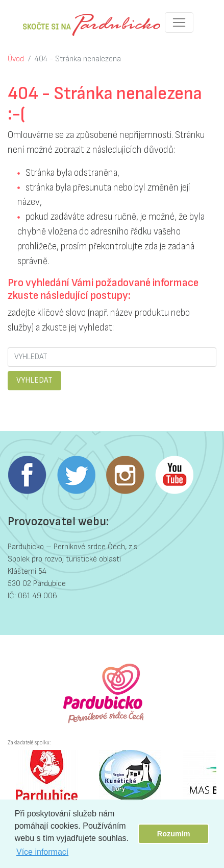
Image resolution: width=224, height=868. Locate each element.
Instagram (125, 475)
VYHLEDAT (34, 380)
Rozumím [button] (174, 834)
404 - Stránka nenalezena (78, 59)
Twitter (76, 475)
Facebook (27, 475)
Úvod (16, 59)
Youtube (174, 475)
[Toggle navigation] (179, 22)
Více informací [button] (42, 852)
